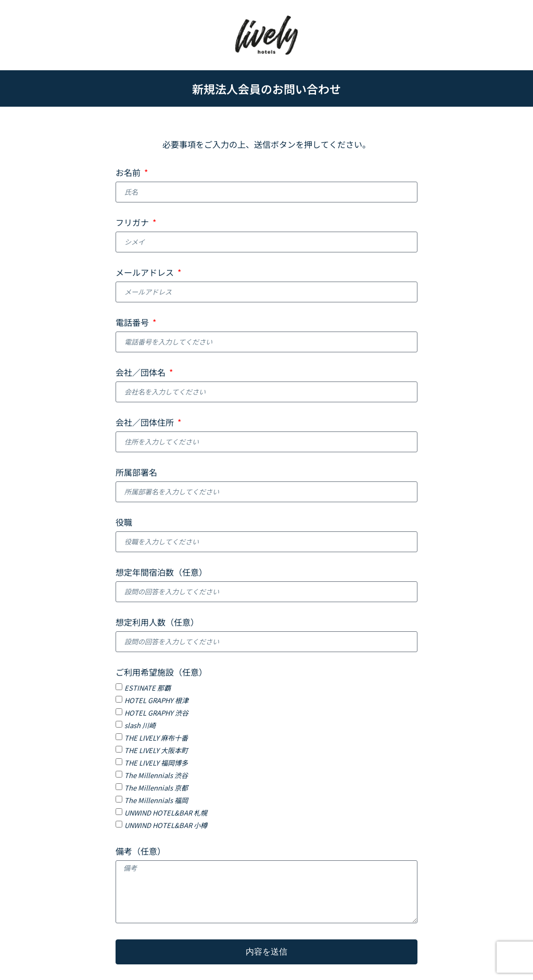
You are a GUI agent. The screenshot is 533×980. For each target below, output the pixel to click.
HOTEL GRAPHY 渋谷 (156, 713)
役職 (124, 523)
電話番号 (133, 323)
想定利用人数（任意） (157, 623)
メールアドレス (146, 273)
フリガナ (133, 223)
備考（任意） (141, 852)
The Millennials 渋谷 (156, 775)
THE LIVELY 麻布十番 (156, 738)
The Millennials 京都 (156, 788)
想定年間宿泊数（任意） (161, 573)
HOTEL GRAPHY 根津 (156, 700)
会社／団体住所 (146, 423)
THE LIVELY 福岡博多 (156, 763)
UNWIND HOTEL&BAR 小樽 (166, 825)
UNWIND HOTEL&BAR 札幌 (166, 813)
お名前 (129, 173)
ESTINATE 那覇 (148, 688)
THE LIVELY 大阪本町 (156, 750)
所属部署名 (136, 473)
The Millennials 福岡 (156, 800)
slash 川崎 (140, 725)
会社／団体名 (142, 373)
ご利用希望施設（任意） (161, 673)
